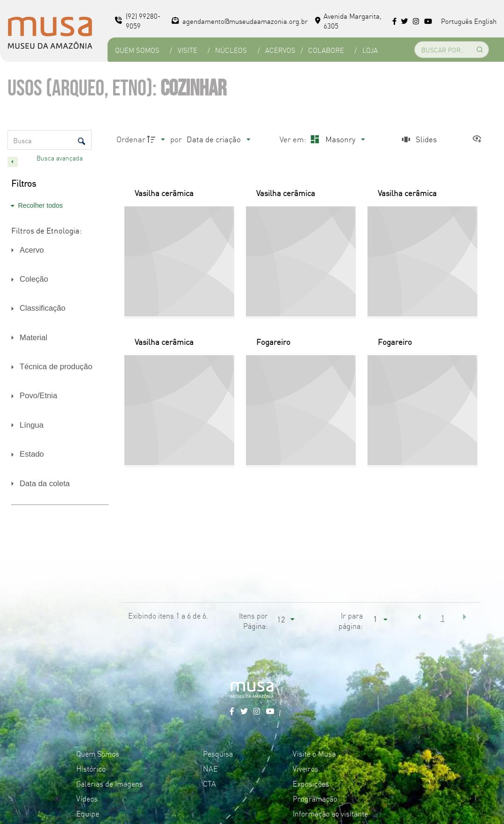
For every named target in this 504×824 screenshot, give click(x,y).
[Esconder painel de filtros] (13, 162)
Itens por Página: (253, 620)
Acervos (280, 50)
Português (457, 21)
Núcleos (231, 50)
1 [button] (443, 618)
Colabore (326, 50)
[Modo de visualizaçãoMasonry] (336, 139)
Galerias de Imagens (110, 783)
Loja (370, 50)
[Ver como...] (479, 139)
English (485, 21)
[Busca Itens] (50, 140)
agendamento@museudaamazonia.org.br (240, 21)
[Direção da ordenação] (157, 139)
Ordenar (131, 139)
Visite (187, 50)
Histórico (91, 768)
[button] (419, 617)
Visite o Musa (314, 753)
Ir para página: (351, 620)
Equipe (88, 813)
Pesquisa (218, 753)
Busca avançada (61, 158)
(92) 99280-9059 (138, 21)
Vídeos (87, 798)
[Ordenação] (218, 139)
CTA (209, 783)
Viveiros (306, 768)
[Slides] (418, 139)
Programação (315, 798)
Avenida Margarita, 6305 (349, 21)
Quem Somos (137, 50)
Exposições (311, 783)
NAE (210, 768)
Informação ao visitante (330, 813)
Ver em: (294, 139)
